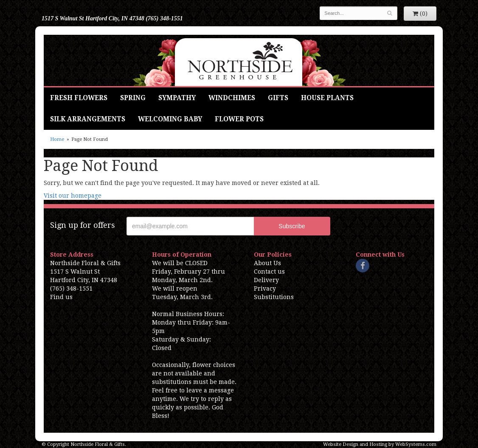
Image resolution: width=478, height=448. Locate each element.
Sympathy (177, 98)
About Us (267, 263)
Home (57, 139)
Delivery (266, 280)
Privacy (265, 288)
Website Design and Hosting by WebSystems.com (380, 444)
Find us (61, 297)
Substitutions (274, 297)
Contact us (269, 272)
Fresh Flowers (79, 98)
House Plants (327, 98)
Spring (133, 98)
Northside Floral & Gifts (239, 60)
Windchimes (232, 98)
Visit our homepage (73, 196)
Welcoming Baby (170, 119)
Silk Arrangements (88, 119)
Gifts (278, 98)
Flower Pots (239, 119)
